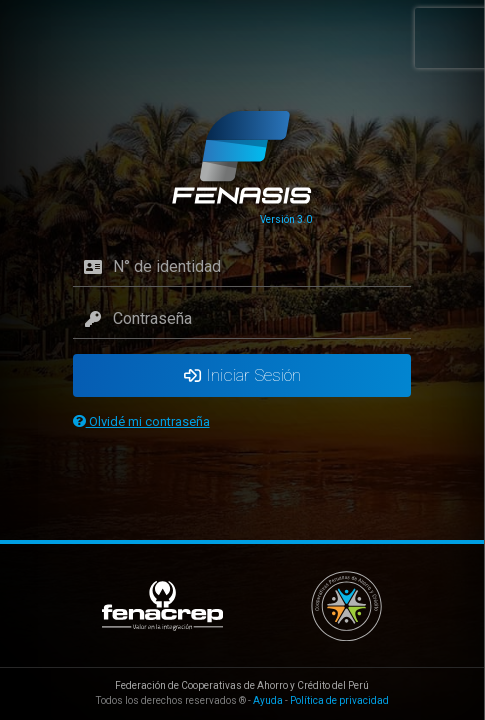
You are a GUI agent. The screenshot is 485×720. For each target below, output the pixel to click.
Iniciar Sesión (242, 375)
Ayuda (268, 700)
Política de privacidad (339, 700)
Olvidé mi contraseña (141, 421)
